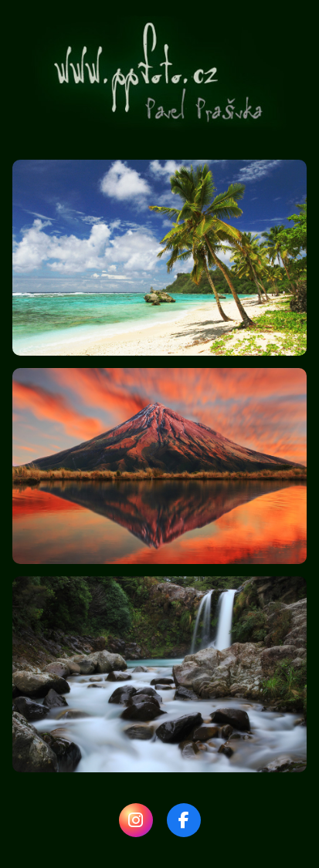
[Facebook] (184, 820)
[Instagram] (136, 820)
